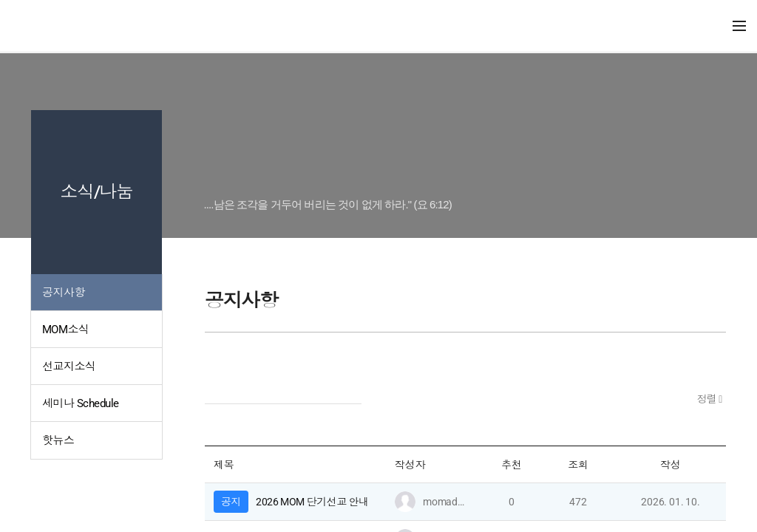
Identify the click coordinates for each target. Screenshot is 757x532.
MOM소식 (65, 330)
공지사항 (64, 293)
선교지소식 (69, 366)
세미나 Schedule (81, 403)
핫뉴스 (58, 440)
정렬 (707, 399)
